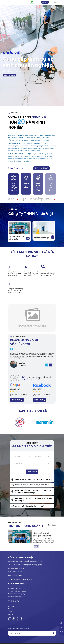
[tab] (32, 479)
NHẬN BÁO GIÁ (41, 168)
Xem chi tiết (17, 400)
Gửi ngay (32, 472)
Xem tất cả (52, 525)
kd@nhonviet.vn (17, 575)
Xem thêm (15, 168)
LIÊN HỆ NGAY (9, 75)
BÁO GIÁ (45, 2)
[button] (32, 479)
